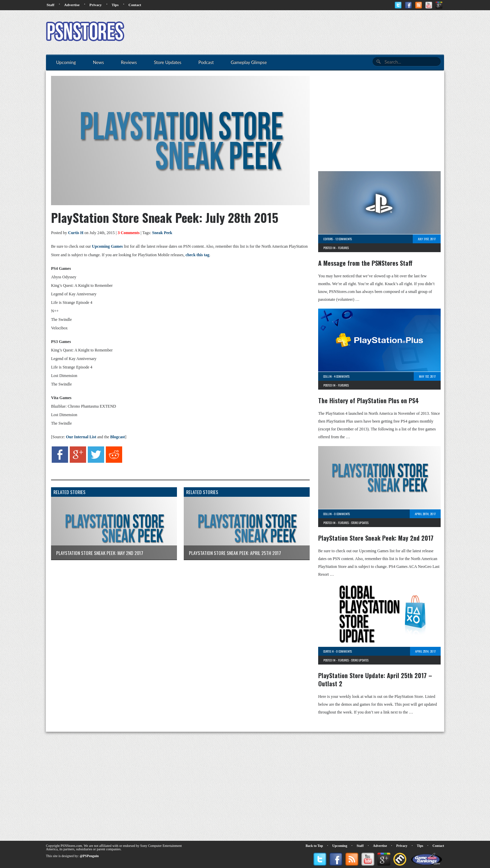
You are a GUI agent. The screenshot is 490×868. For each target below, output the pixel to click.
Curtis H (76, 233)
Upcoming (340, 846)
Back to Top (314, 846)
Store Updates (360, 523)
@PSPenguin (89, 856)
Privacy (96, 5)
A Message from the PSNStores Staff (365, 263)
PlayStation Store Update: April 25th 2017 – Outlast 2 (375, 679)
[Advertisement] (320, 32)
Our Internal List (81, 437)
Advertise (72, 5)
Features (343, 248)
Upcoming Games (107, 246)
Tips (115, 5)
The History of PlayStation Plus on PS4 (369, 400)
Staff (51, 5)
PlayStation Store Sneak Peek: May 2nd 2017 (376, 538)
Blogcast (118, 437)
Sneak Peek (162, 233)
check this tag (197, 255)
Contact (135, 5)
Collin (328, 376)
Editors (328, 239)
